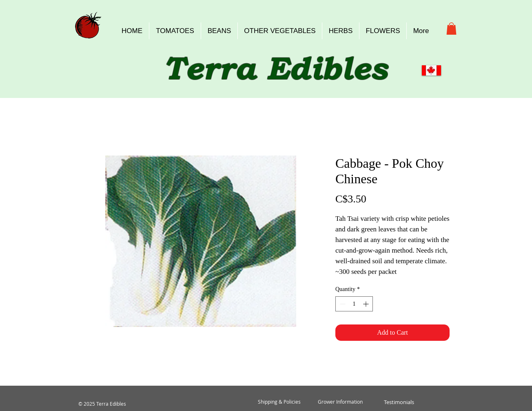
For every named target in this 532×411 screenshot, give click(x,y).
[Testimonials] (399, 402)
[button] (451, 29)
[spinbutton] (354, 304)
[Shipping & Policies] (279, 402)
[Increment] (367, 304)
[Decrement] (342, 304)
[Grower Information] (340, 402)
